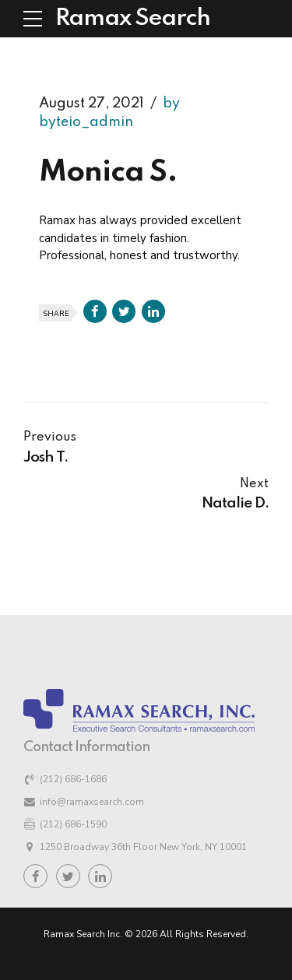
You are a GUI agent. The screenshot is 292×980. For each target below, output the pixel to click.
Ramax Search (133, 19)
